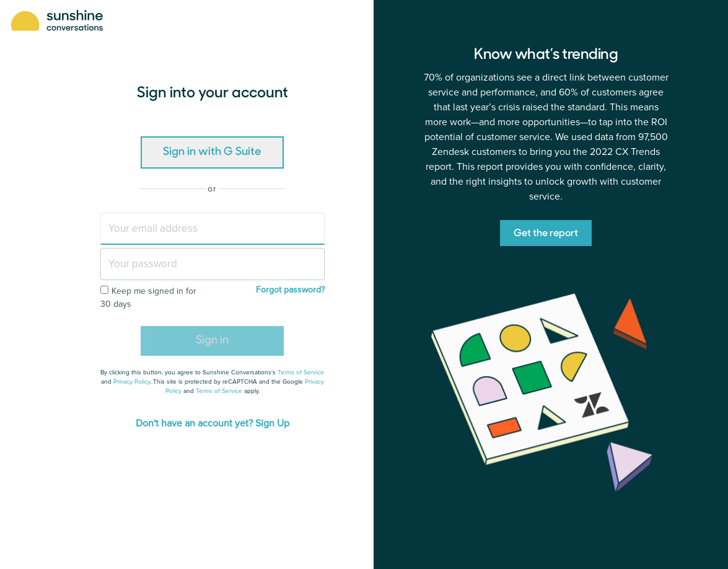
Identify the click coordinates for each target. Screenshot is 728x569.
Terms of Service (301, 373)
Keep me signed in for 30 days (148, 298)
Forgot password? (290, 290)
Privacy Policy (132, 382)
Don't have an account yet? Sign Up (213, 423)
